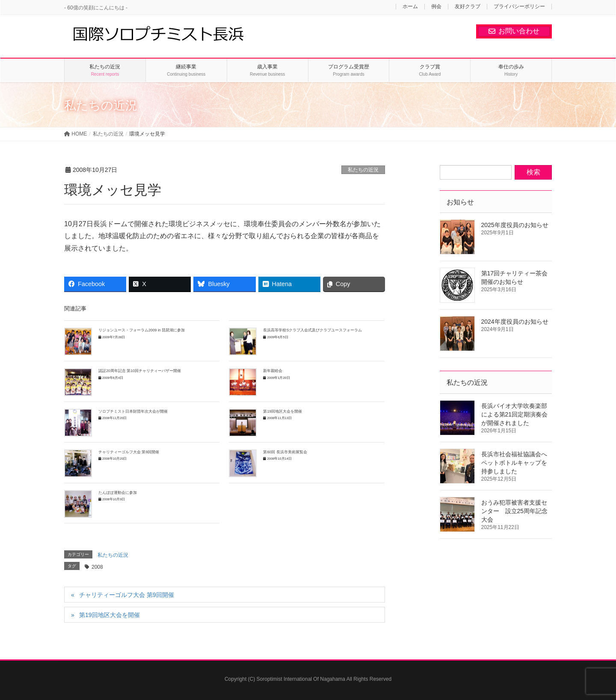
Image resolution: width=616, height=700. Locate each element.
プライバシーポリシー (519, 7)
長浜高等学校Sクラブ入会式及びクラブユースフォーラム (312, 330)
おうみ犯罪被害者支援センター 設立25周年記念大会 (515, 511)
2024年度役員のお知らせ (515, 322)
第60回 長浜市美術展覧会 (285, 452)
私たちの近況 (363, 170)
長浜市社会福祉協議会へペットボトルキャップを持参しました (514, 463)
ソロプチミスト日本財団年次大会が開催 (133, 411)
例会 (436, 7)
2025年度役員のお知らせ (515, 225)
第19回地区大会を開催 (283, 411)
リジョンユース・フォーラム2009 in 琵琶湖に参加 (142, 330)
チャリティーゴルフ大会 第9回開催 (129, 452)
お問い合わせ (514, 31)
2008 (97, 567)
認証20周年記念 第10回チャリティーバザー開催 (140, 371)
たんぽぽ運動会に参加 (118, 493)
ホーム (410, 7)
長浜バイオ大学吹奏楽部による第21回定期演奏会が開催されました (515, 414)
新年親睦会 (275, 371)
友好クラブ (468, 7)
